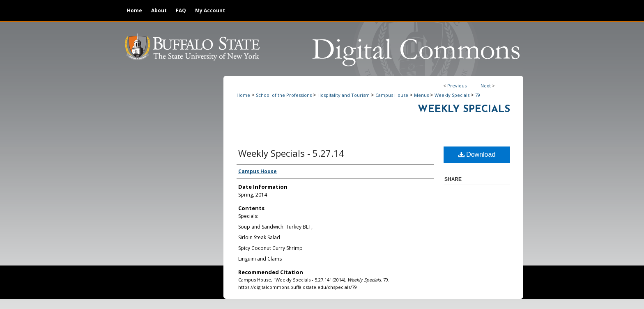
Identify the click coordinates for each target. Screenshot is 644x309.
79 (478, 95)
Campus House (392, 95)
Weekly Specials (452, 95)
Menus (421, 95)
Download (477, 154)
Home (243, 95)
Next (486, 86)
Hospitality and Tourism (344, 95)
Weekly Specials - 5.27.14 (291, 153)
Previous (457, 86)
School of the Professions (284, 95)
